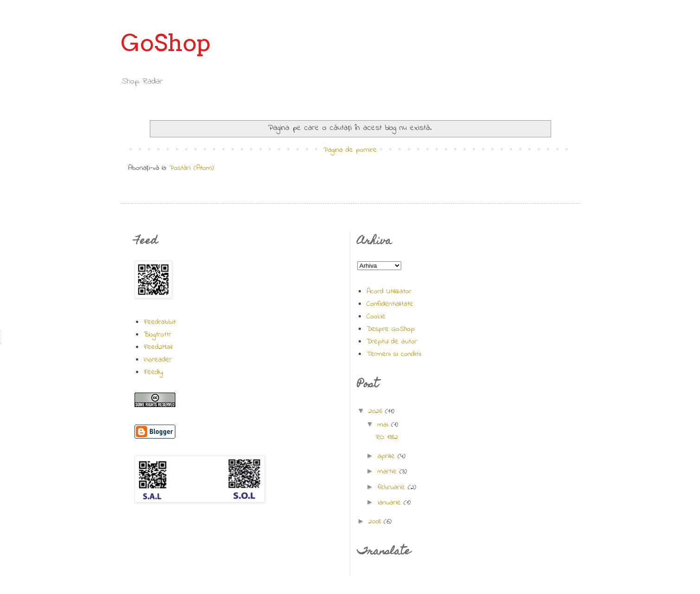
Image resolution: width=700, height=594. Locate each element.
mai (384, 425)
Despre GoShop (391, 329)
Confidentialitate (390, 304)
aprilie (388, 456)
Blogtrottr (157, 335)
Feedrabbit (160, 322)
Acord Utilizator (389, 291)
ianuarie (391, 503)
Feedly (153, 372)
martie (389, 471)
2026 (377, 411)
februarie (393, 487)
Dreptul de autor (392, 342)
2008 (376, 522)
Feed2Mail (158, 347)
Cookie (376, 316)
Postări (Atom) (192, 168)
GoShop (166, 43)
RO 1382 (387, 437)
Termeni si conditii (394, 354)
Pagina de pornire (350, 150)
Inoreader (158, 360)
